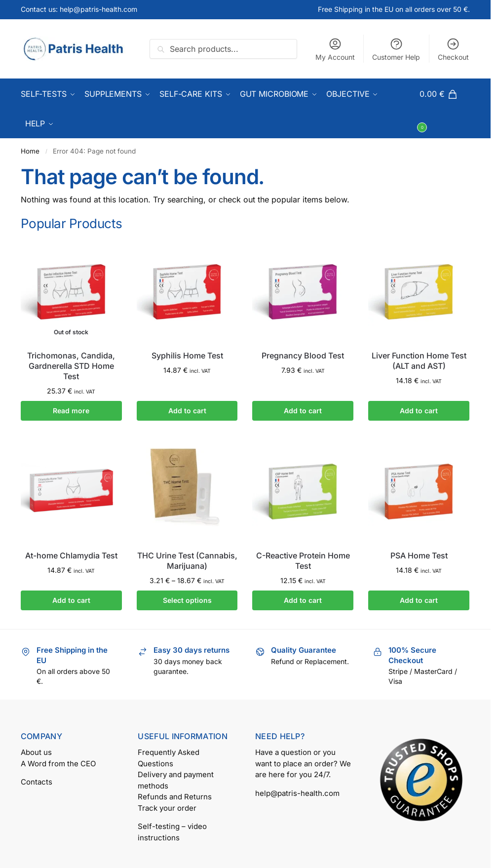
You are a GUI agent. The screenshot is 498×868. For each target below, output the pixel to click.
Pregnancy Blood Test (303, 355)
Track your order (167, 808)
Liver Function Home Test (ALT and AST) (419, 361)
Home (30, 151)
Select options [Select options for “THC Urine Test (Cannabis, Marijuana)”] (187, 600)
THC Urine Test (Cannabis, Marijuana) (187, 561)
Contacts (37, 782)
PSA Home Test (419, 555)
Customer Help (396, 49)
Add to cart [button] (187, 411)
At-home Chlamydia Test (71, 555)
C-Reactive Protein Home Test (303, 561)
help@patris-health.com (297, 793)
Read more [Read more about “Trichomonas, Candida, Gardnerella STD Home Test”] (71, 411)
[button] (445, 109)
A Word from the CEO (58, 764)
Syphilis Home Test (187, 355)
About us (36, 752)
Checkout (453, 49)
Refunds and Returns (175, 797)
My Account (335, 49)
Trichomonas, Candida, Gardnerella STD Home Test (71, 366)
